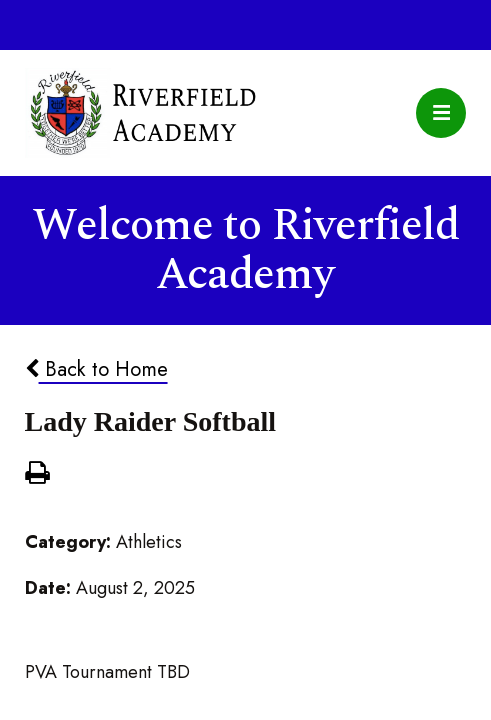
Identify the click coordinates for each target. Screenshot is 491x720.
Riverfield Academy (141, 113)
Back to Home (96, 369)
